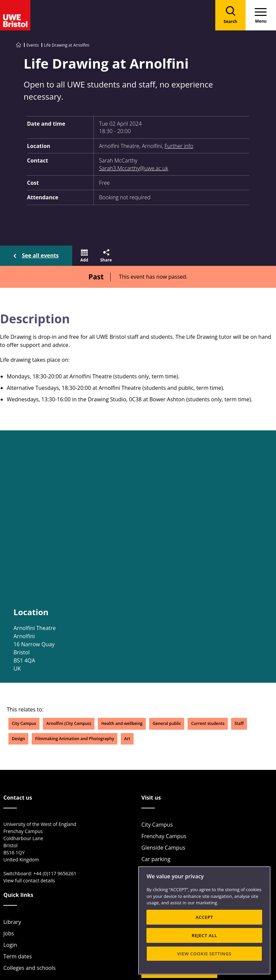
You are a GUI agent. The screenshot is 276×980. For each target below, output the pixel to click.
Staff (239, 723)
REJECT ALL (204, 935)
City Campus (24, 723)
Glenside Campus (163, 848)
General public (167, 723)
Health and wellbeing (122, 723)
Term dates (18, 956)
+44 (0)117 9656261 (55, 873)
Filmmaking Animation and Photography (75, 739)
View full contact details (29, 881)
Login (10, 945)
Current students (208, 723)
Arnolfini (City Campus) (69, 723)
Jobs (9, 933)
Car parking (156, 859)
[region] (204, 920)
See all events (40, 255)
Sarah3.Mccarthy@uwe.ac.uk (133, 168)
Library (12, 922)
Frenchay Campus (164, 836)
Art (127, 739)
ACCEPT (204, 917)
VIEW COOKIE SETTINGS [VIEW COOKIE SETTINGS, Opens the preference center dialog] (204, 954)
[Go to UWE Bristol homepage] (19, 45)
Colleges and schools (30, 968)
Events (33, 45)
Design (18, 739)
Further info (179, 146)
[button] (84, 256)
